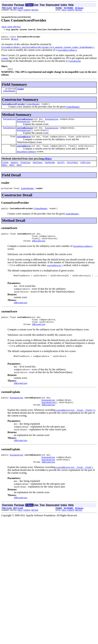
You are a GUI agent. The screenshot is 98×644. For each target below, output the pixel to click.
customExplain (25, 122)
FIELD (20, 10)
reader (20, 91)
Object (15, 40)
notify (61, 168)
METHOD (35, 10)
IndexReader (9, 93)
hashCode (50, 168)
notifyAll (72, 168)
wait (4, 171)
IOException (39, 250)
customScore (24, 141)
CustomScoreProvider (14, 106)
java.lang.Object (11, 27)
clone (5, 168)
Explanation (9, 122)
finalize (25, 168)
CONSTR (27, 10)
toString (85, 168)
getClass (37, 168)
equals (14, 168)
